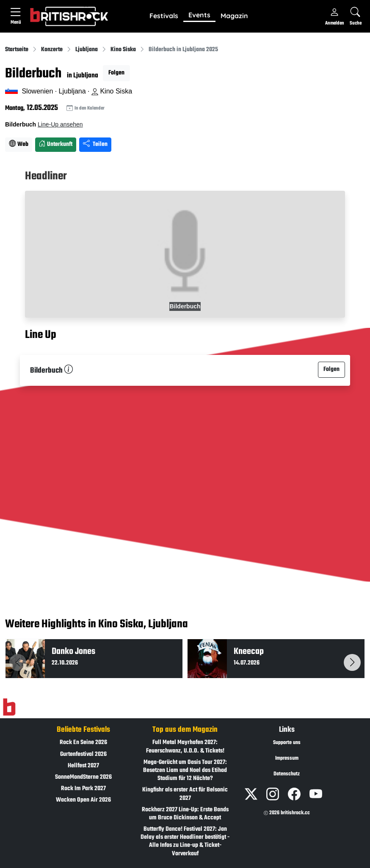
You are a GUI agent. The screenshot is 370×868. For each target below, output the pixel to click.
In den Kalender (86, 108)
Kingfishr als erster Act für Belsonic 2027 (185, 794)
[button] (164, 16)
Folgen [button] (116, 73)
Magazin (234, 16)
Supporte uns (287, 743)
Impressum (287, 758)
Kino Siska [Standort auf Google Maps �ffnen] (112, 91)
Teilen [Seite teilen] (95, 144)
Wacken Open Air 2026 (83, 800)
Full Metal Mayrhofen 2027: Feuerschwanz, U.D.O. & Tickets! (185, 747)
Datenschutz (287, 774)
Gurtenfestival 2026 (83, 754)
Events (199, 15)
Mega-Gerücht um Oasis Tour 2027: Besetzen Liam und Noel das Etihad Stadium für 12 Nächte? (185, 770)
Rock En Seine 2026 (83, 743)
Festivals (164, 16)
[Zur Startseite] (9, 707)
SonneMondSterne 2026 (83, 777)
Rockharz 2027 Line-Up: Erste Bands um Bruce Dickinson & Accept (185, 814)
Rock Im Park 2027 (83, 789)
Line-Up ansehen (60, 124)
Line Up (41, 335)
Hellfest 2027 (83, 766)
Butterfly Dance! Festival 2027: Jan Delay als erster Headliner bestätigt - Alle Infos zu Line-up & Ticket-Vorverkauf (185, 842)
